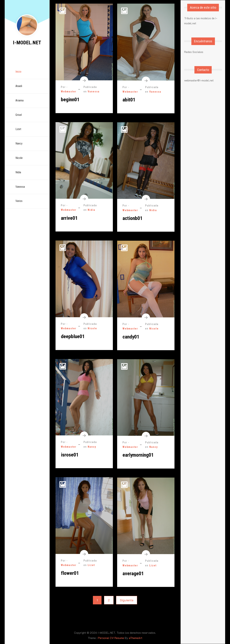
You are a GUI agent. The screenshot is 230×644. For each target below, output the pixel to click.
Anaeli (19, 86)
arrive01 (69, 218)
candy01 (131, 337)
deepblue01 (73, 336)
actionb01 (133, 218)
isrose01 (70, 455)
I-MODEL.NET (27, 43)
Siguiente (127, 600)
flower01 (70, 573)
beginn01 (70, 100)
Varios (19, 201)
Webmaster (69, 92)
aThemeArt (136, 638)
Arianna (20, 100)
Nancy (19, 143)
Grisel (19, 115)
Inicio (19, 72)
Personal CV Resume (111, 638)
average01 (133, 573)
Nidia (18, 172)
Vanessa (20, 187)
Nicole (19, 158)
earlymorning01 (138, 455)
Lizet (19, 129)
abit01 (129, 100)
